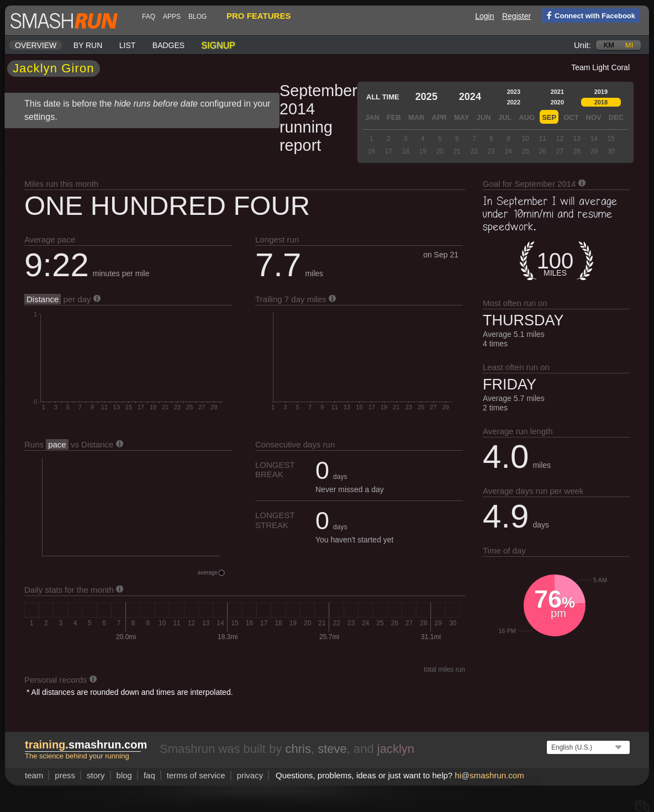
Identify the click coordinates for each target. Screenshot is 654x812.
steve (332, 749)
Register (516, 16)
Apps (172, 17)
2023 (514, 92)
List (128, 45)
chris (298, 749)
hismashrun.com (489, 775)
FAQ (149, 17)
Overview (36, 45)
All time (383, 97)
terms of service (196, 775)
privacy (250, 775)
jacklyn (396, 749)
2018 (601, 102)
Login (484, 16)
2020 (557, 102)
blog (197, 17)
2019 (601, 92)
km (609, 45)
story (96, 775)
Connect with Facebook (589, 15)
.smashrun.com (86, 745)
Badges (168, 45)
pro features (259, 16)
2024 (470, 97)
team (34, 775)
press (65, 775)
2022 (514, 102)
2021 (557, 92)
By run (88, 45)
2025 (426, 97)
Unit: (582, 45)
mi (629, 45)
